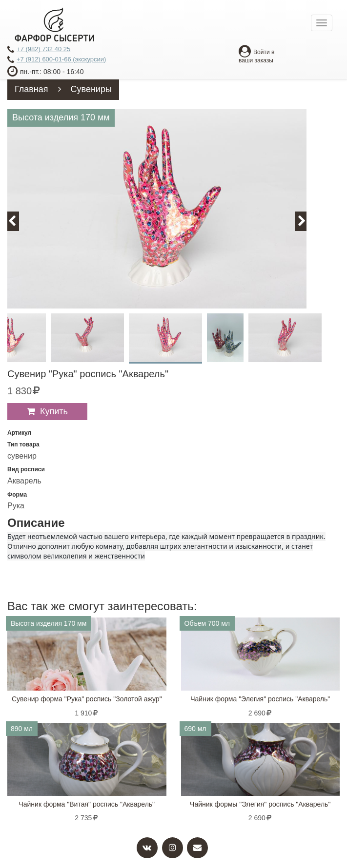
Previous (18, 221)
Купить (54, 411)
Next (306, 221)
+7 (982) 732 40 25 (39, 50)
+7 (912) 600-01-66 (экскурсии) (57, 60)
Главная (31, 89)
